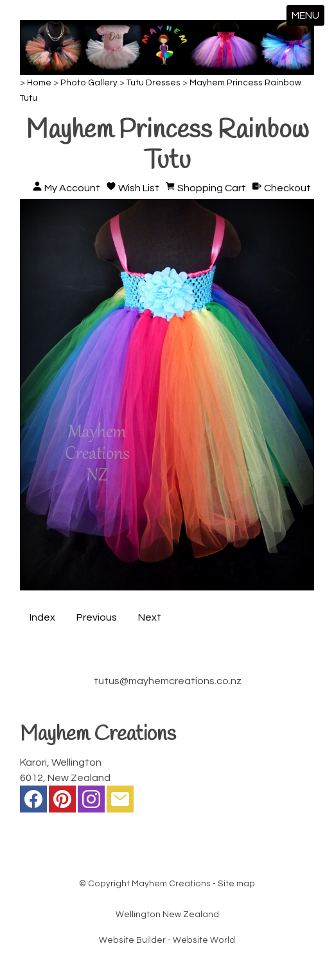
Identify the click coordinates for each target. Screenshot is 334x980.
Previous (97, 617)
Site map (236, 884)
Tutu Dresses (154, 83)
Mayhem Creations (171, 884)
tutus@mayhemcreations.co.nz (168, 681)
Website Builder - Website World (167, 940)
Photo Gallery (89, 83)
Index (42, 617)
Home (39, 83)
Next (150, 617)
